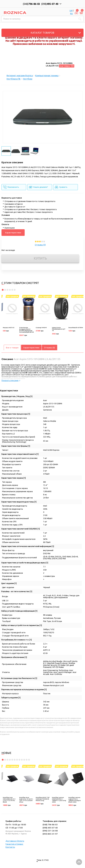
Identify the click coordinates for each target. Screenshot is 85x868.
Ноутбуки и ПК (14, 79)
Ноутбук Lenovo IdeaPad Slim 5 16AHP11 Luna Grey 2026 (59, 800)
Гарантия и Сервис (14, 844)
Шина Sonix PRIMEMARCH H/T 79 (59, 329)
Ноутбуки (28, 79)
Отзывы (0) (40, 245)
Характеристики (13, 233)
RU (71, 13)
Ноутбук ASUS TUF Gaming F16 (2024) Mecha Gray (43, 799)
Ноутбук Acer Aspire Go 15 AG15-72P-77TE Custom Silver (26, 800)
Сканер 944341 (41, 328)
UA (71, 10)
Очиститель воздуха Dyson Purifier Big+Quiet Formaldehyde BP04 (27, 330)
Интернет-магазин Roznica (20, 76)
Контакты (10, 847)
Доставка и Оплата (15, 841)
